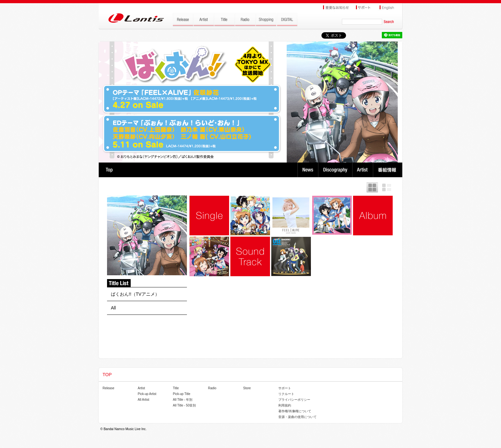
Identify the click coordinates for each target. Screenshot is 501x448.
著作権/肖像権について (295, 411)
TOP (109, 170)
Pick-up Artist (147, 394)
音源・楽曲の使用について (297, 417)
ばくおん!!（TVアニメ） (135, 294)
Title (176, 388)
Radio (212, 388)
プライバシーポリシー (294, 400)
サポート (285, 388)
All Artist (143, 400)
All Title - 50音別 (184, 405)
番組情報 (388, 170)
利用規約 (285, 405)
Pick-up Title (181, 394)
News (308, 170)
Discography (336, 170)
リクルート (286, 394)
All (113, 308)
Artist (363, 170)
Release (108, 388)
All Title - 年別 (183, 400)
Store (247, 388)
